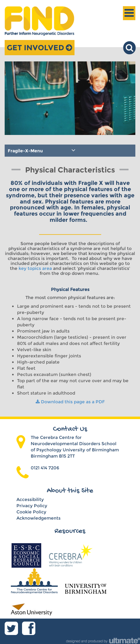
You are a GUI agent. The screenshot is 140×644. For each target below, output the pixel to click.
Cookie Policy (31, 512)
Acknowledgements (38, 518)
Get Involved (40, 48)
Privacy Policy (32, 506)
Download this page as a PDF (70, 402)
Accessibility (30, 499)
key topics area (35, 268)
